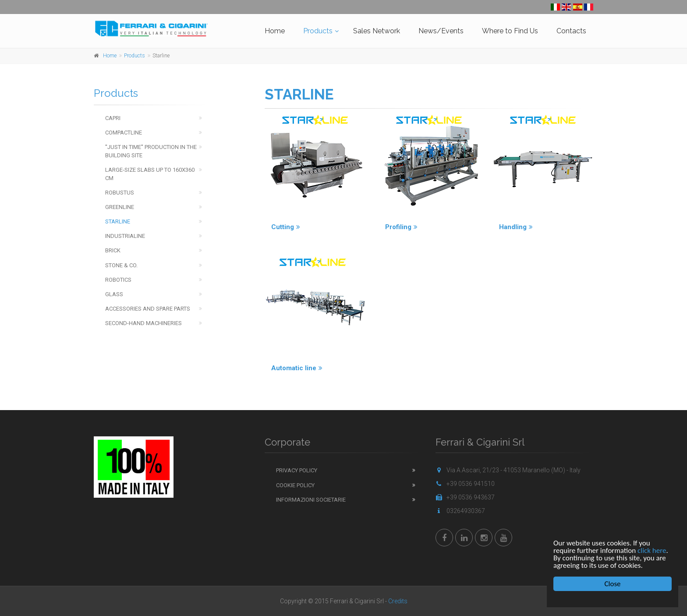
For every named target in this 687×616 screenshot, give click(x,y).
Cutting (286, 227)
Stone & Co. (121, 265)
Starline (118, 221)
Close (613, 584)
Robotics (118, 280)
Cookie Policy (295, 485)
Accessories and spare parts (148, 309)
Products (318, 31)
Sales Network (377, 31)
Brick (113, 250)
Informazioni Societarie (311, 500)
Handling (516, 227)
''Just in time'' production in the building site (151, 151)
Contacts (571, 31)
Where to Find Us (510, 31)
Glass (114, 294)
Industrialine (125, 236)
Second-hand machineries (143, 323)
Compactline (124, 133)
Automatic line (297, 368)
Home (275, 31)
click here (652, 551)
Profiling (401, 227)
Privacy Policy (297, 470)
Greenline (120, 207)
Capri (113, 118)
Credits (398, 601)
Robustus (120, 193)
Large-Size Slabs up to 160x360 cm (150, 174)
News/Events (441, 31)
